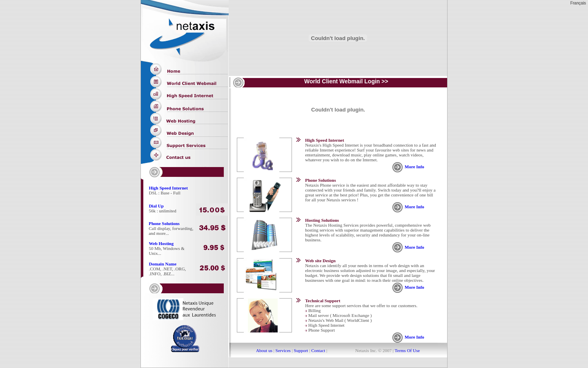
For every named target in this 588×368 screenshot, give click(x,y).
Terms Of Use (407, 350)
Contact (318, 350)
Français (578, 3)
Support (301, 350)
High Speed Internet (168, 188)
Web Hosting (161, 243)
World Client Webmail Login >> (346, 81)
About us (264, 350)
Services (283, 350)
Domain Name (163, 264)
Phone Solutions (164, 223)
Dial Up (156, 206)
